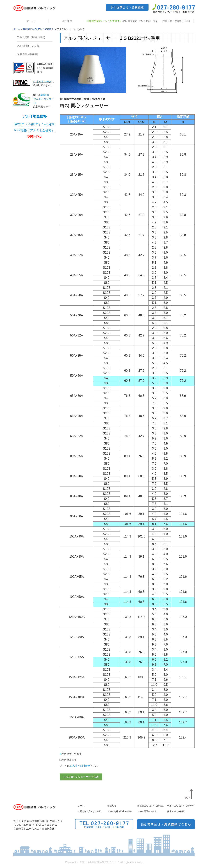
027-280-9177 (26, 825)
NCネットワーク (42, 81)
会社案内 (67, 21)
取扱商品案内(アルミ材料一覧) (140, 21)
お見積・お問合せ (80, 766)
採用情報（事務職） (28, 54)
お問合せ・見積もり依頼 (176, 21)
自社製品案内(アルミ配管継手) (104, 21)
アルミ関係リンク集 (28, 46)
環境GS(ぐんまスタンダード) (43, 99)
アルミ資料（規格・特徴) (31, 37)
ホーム (31, 21)
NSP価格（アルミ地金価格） (34, 130)
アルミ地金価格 (35, 116)
